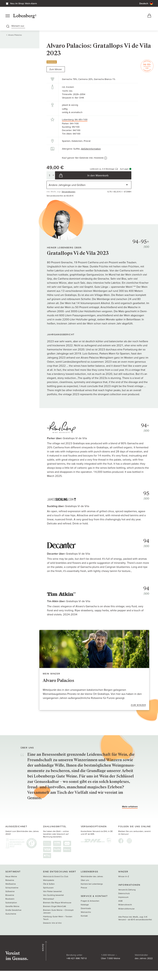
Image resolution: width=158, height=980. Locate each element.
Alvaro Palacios (15, 36)
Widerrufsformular (126, 915)
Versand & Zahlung (127, 896)
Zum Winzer (56, 71)
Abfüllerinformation (91, 150)
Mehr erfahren (130, 813)
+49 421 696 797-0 (53, 956)
